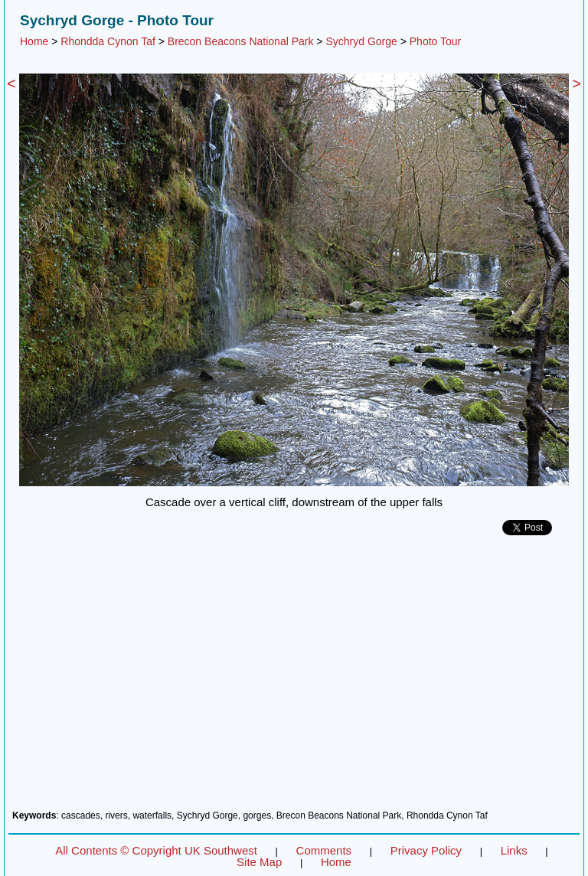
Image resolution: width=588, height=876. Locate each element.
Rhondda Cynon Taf (108, 41)
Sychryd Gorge (361, 41)
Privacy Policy (426, 850)
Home (34, 41)
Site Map (259, 862)
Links (514, 850)
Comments (324, 850)
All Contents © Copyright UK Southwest (156, 850)
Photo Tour (435, 41)
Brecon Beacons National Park (241, 41)
